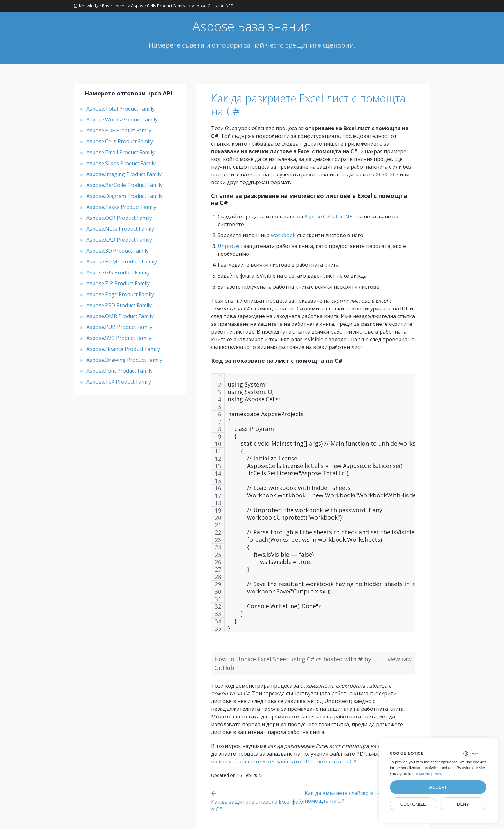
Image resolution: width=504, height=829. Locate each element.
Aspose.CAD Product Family (119, 240)
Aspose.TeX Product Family (119, 382)
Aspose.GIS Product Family (118, 273)
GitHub (224, 668)
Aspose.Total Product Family (121, 109)
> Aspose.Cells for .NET (211, 6)
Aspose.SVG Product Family (119, 338)
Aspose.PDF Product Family (119, 131)
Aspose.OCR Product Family (119, 218)
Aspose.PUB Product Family (119, 327)
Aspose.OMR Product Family (120, 316)
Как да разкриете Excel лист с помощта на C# (312, 105)
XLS (394, 175)
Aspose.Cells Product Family (120, 142)
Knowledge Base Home (99, 6)
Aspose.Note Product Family (120, 229)
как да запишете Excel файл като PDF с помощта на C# (288, 762)
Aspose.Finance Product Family (123, 349)
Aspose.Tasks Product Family (121, 207)
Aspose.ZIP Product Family (118, 284)
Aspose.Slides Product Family (121, 164)
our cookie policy (427, 774)
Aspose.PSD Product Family (119, 306)
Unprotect (230, 246)
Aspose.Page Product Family (120, 295)
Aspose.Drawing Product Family (124, 360)
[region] (313, 506)
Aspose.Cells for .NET (330, 217)
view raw (400, 659)
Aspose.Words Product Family (122, 120)
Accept (438, 787)
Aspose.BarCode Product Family (125, 185)
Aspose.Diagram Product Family (125, 196)
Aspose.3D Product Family (117, 251)
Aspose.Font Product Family (120, 371)
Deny (463, 804)
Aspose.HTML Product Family (122, 262)
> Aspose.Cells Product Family (157, 6)
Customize (413, 804)
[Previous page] (258, 802)
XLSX (382, 175)
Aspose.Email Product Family (121, 153)
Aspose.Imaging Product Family (124, 174)
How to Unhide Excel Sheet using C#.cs (269, 659)
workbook (283, 236)
